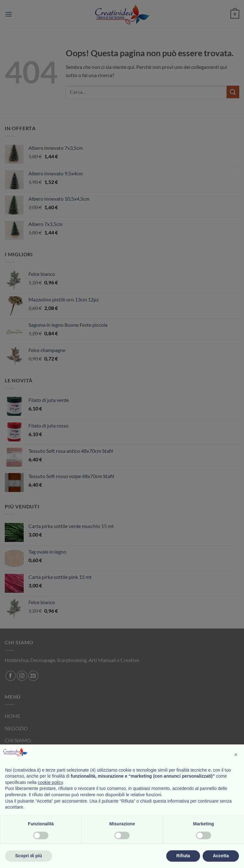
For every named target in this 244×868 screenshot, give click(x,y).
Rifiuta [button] (183, 856)
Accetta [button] (221, 856)
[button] (236, 755)
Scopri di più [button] (29, 856)
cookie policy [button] (50, 782)
